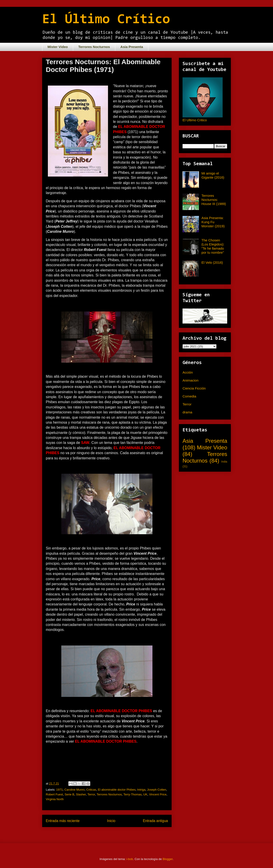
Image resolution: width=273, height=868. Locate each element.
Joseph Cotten (157, 790)
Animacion (191, 380)
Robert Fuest (54, 794)
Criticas (91, 790)
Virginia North (55, 799)
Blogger (168, 859)
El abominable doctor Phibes (117, 790)
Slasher (81, 794)
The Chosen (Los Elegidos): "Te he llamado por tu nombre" (213, 246)
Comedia (189, 396)
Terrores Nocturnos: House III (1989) (214, 200)
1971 (60, 790)
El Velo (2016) (212, 262)
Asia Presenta (132, 47)
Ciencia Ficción (194, 388)
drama (187, 412)
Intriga (141, 790)
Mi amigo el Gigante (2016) (213, 175)
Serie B (69, 794)
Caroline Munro (75, 790)
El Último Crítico (106, 20)
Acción (188, 372)
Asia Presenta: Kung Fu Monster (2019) (213, 222)
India (224, 462)
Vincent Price (158, 794)
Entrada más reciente (63, 821)
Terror (91, 794)
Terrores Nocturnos (94, 47)
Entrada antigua (155, 821)
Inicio (111, 821)
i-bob (130, 859)
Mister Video (58, 47)
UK (145, 794)
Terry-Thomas (132, 794)
